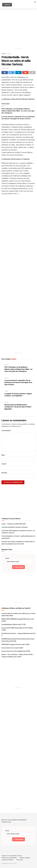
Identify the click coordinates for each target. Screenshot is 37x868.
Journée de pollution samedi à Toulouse (15, 527)
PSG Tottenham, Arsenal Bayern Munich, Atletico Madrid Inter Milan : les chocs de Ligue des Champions (18, 111)
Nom (4, 455)
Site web (4, 473)
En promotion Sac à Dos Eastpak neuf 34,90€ (16, 651)
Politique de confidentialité (9, 858)
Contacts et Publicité (7, 860)
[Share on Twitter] (12, 73)
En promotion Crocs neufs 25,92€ (12, 648)
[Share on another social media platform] (32, 73)
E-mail (4, 464)
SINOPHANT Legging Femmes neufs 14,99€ (15, 644)
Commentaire (7, 431)
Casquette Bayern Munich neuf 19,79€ (14, 624)
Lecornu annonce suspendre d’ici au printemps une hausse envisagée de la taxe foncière (18, 382)
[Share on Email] (25, 73)
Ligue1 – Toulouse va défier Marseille (14, 524)
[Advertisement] (18, 26)
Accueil (4, 54)
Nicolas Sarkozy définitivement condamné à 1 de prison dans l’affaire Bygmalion (18, 407)
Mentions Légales (25, 858)
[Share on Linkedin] (18, 73)
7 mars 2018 (5, 68)
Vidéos (9, 54)
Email (7, 558)
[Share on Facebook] (5, 73)
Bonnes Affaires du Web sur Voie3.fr (17, 608)
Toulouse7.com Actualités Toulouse (12, 856)
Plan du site (20, 860)
